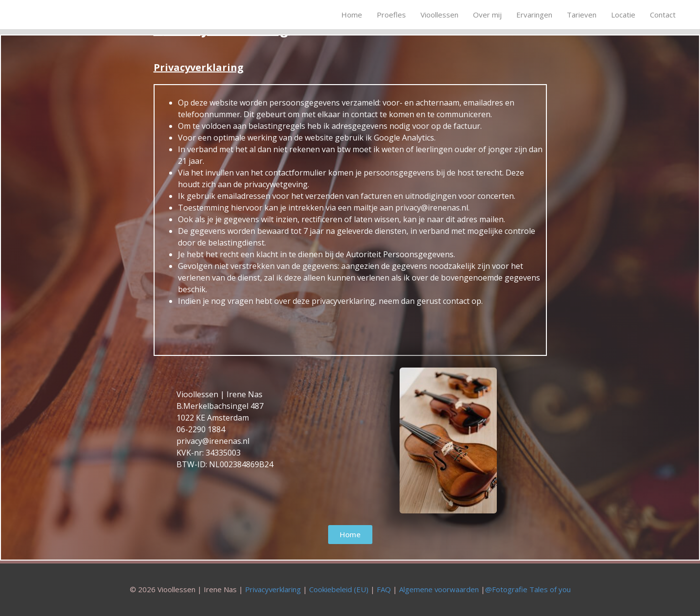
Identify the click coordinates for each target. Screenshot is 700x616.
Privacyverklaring (272, 589)
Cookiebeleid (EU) (339, 589)
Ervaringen (534, 15)
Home (352, 15)
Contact (663, 15)
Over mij (487, 15)
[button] (350, 535)
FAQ (384, 589)
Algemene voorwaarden (439, 589)
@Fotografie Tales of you (528, 589)
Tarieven (582, 15)
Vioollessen (439, 15)
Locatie (623, 15)
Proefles (391, 15)
